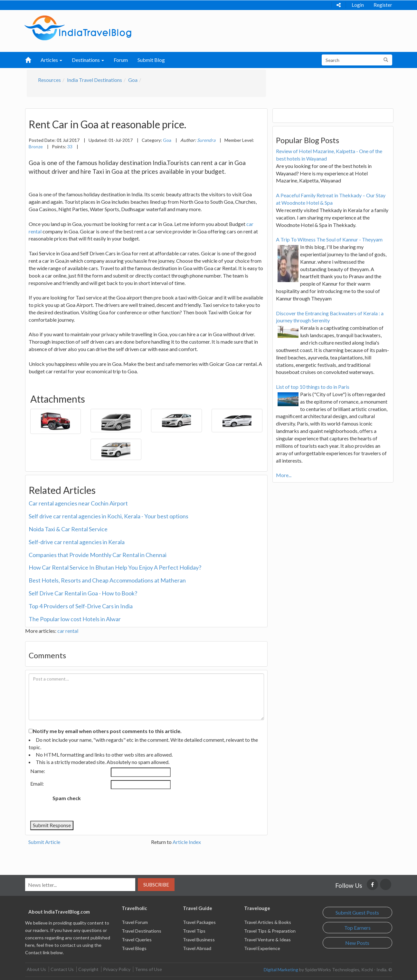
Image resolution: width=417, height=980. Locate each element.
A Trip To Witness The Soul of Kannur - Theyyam (329, 239)
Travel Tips (194, 931)
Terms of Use (148, 969)
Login (358, 5)
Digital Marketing (281, 970)
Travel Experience (262, 948)
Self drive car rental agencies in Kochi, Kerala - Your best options (109, 516)
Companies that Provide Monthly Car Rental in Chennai (98, 555)
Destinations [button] (88, 60)
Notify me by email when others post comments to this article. (107, 731)
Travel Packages (199, 922)
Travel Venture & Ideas (267, 940)
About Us (36, 969)
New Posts (357, 943)
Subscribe (156, 885)
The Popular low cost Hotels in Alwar (75, 619)
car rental (68, 631)
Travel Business (199, 940)
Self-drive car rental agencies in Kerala (77, 542)
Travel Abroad (197, 948)
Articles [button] (51, 60)
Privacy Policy (117, 969)
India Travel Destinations (95, 80)
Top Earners (357, 928)
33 (70, 147)
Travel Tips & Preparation (270, 931)
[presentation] (139, 805)
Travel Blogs (134, 948)
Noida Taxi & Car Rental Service (68, 529)
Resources (49, 80)
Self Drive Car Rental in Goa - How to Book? (83, 593)
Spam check (67, 798)
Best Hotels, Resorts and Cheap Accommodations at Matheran (107, 580)
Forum (121, 60)
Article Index (187, 842)
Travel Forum (135, 922)
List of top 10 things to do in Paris (313, 387)
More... (284, 475)
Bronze (36, 147)
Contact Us (62, 969)
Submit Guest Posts (357, 912)
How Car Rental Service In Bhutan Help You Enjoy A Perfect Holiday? (115, 567)
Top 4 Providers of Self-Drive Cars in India (81, 606)
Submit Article (44, 842)
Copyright (88, 969)
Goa (133, 80)
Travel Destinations (142, 931)
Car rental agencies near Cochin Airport (78, 503)
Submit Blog (151, 60)
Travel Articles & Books (268, 922)
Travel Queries (137, 940)
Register (383, 5)
